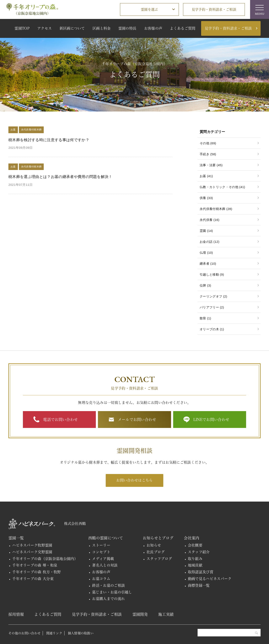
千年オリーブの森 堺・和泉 (35, 565)
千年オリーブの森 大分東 (33, 579)
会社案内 (192, 538)
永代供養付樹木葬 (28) (216, 209)
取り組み (195, 559)
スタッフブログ (159, 559)
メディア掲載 (103, 559)
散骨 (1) (205, 318)
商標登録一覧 (199, 585)
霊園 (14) (206, 231)
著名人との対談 (105, 565)
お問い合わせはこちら (134, 480)
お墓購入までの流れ (108, 599)
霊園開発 (140, 614)
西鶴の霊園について (106, 538)
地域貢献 (195, 565)
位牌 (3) (205, 285)
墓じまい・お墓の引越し (112, 592)
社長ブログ (156, 552)
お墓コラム (101, 579)
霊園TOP (22, 28)
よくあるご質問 (183, 28)
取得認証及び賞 (201, 572)
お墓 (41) (206, 176)
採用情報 (16, 614)
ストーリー (101, 545)
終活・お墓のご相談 (108, 585)
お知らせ (154, 545)
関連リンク (54, 633)
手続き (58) (208, 154)
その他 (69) (208, 143)
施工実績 (166, 614)
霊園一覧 (16, 538)
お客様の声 (153, 28)
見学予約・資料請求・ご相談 (214, 9)
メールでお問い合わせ (137, 420)
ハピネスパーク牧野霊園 (32, 545)
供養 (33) (206, 198)
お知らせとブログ (158, 538)
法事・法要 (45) (211, 165)
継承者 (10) (208, 264)
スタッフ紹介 (199, 552)
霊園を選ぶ (149, 9)
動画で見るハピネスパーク (210, 579)
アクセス (44, 28)
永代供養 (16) (210, 220)
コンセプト (101, 552)
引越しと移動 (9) (212, 274)
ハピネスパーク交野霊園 (32, 552)
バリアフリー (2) (212, 307)
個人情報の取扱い (81, 633)
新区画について (72, 28)
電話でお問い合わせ (60, 420)
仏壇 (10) (206, 253)
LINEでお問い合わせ (211, 420)
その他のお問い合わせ (24, 633)
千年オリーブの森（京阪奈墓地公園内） (45, 559)
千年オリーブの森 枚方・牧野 (37, 572)
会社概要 (195, 545)
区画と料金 (102, 28)
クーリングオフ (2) (213, 296)
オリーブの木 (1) (212, 329)
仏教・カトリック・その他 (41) (222, 187)
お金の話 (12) (210, 242)
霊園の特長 (127, 28)
